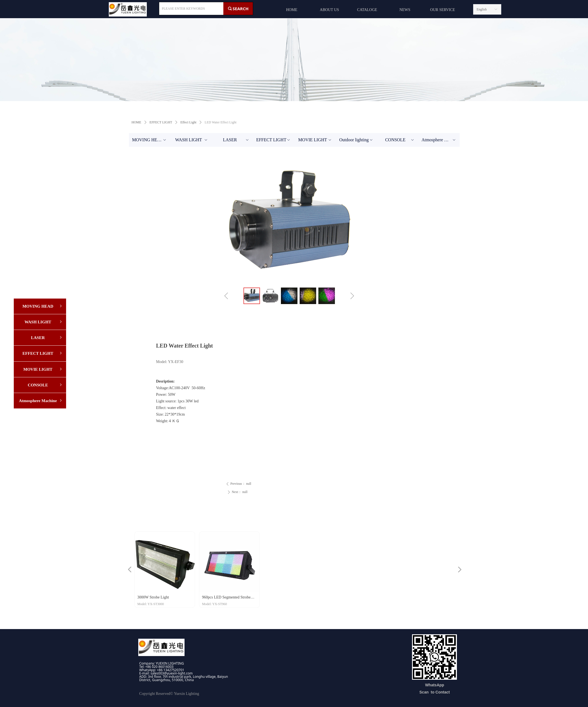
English (482, 9)
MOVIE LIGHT (315, 140)
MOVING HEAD (150, 140)
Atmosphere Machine (440, 140)
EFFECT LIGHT (161, 122)
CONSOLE (400, 140)
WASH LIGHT (192, 140)
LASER (236, 140)
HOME (136, 122)
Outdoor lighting (357, 140)
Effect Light (188, 122)
